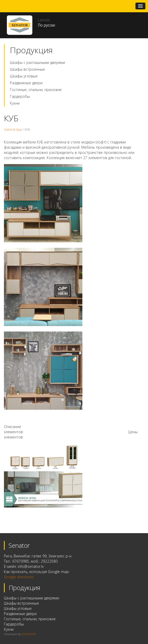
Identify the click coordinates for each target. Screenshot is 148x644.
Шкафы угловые (24, 76)
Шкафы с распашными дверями (38, 62)
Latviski (44, 20)
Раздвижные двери (26, 83)
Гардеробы (20, 96)
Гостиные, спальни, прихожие (36, 90)
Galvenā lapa (13, 130)
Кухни (15, 103)
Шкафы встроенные (27, 69)
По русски (46, 25)
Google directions (19, 577)
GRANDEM (29, 634)
